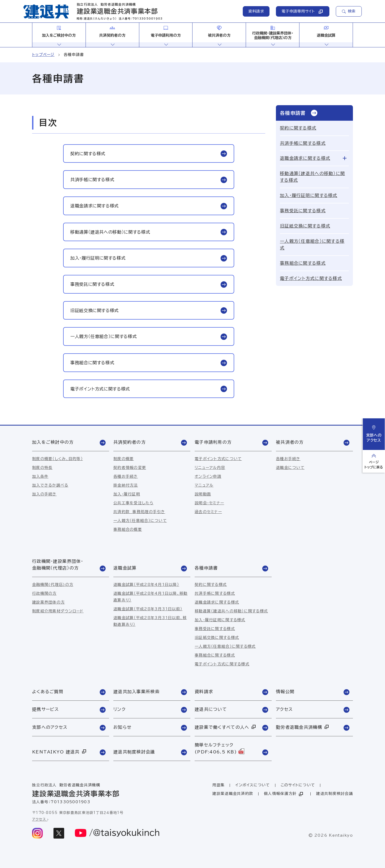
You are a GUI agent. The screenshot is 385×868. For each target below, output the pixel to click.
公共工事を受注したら (133, 503)
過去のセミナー (208, 512)
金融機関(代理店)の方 (53, 585)
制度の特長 (42, 468)
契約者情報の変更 (130, 468)
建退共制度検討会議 (334, 794)
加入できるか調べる (50, 485)
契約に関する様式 (298, 128)
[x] (59, 833)
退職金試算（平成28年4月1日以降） (146, 585)
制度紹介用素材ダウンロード (58, 611)
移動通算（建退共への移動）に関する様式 (312, 177)
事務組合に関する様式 (303, 263)
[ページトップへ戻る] (374, 461)
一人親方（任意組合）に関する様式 (312, 245)
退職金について (290, 468)
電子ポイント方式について (218, 459)
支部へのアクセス (374, 434)
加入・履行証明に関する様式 (309, 195)
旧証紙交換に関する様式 (305, 226)
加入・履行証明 (127, 494)
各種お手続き (126, 476)
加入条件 (40, 476)
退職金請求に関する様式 (305, 158)
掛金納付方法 (126, 485)
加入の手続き (44, 494)
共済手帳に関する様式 (303, 143)
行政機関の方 (44, 593)
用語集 (218, 785)
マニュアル (204, 485)
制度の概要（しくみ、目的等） (57, 459)
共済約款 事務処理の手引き (139, 512)
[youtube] (118, 833)
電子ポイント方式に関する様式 (311, 278)
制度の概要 (124, 459)
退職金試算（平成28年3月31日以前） (148, 609)
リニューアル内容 (210, 468)
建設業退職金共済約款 (233, 794)
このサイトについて (298, 785)
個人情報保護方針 (284, 794)
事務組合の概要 (128, 529)
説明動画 (203, 494)
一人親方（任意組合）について (140, 521)
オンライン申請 (208, 476)
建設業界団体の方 (48, 602)
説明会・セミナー (209, 503)
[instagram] (37, 833)
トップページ (43, 55)
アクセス (40, 819)
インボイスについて (253, 785)
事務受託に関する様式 (303, 211)
